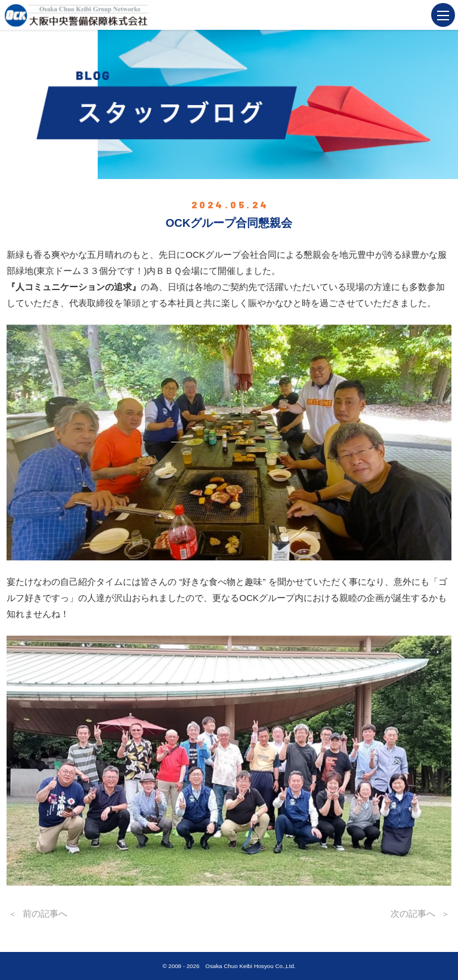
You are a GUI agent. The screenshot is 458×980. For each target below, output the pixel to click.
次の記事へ (413, 913)
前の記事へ (45, 913)
